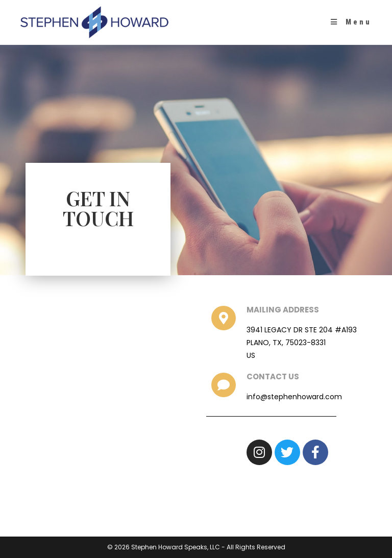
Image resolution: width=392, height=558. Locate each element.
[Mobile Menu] (351, 22)
